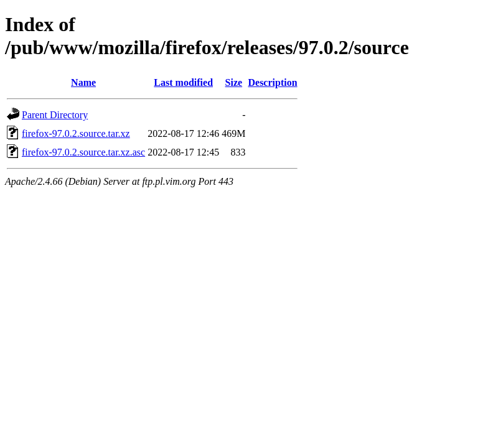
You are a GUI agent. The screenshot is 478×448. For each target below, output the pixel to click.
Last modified (183, 82)
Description (272, 82)
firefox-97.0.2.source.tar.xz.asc (83, 152)
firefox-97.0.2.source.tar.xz (76, 133)
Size (234, 82)
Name (83, 82)
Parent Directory (55, 115)
